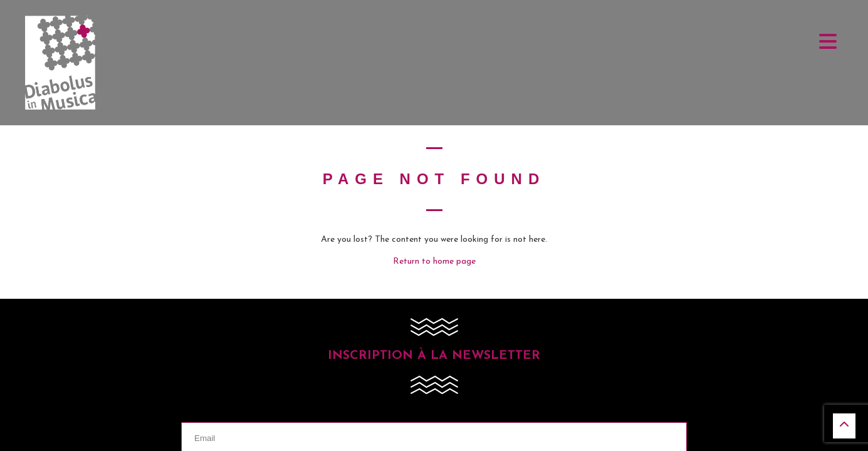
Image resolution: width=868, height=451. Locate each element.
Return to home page (434, 262)
